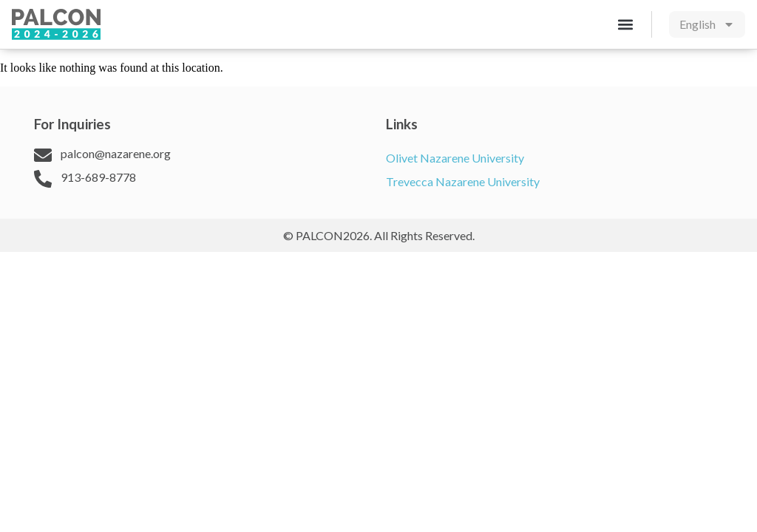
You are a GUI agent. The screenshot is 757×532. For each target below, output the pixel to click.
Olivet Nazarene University (455, 158)
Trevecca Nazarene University (463, 181)
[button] (625, 24)
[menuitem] (707, 24)
